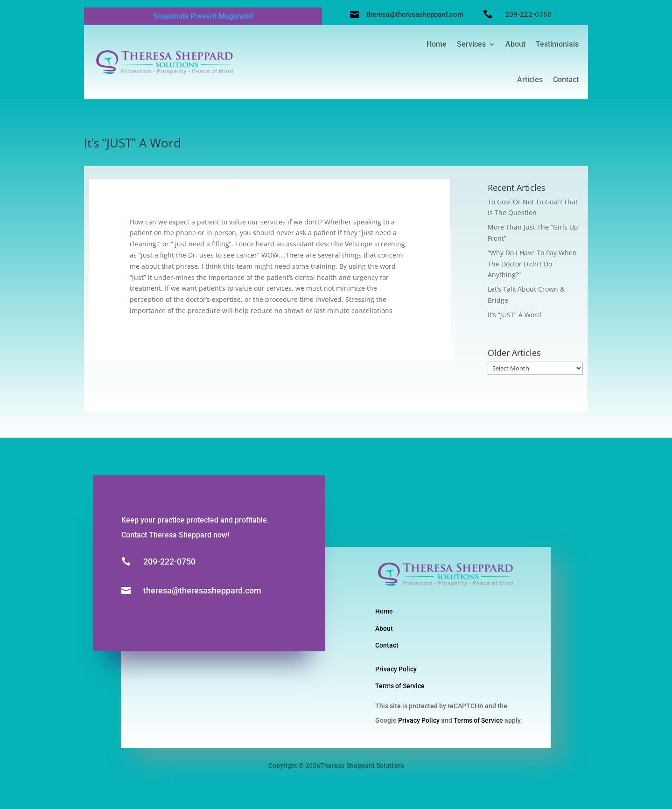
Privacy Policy (396, 669)
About (515, 44)
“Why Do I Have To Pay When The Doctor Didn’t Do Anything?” (532, 264)
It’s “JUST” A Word (514, 315)
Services (471, 44)
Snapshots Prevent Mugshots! (203, 16)
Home (437, 44)
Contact (566, 80)
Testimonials (557, 44)
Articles (530, 80)
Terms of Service (400, 686)
